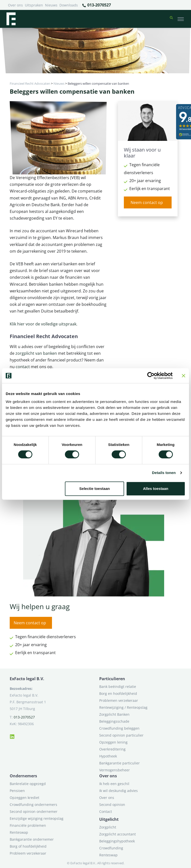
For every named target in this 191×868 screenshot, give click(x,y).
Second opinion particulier (121, 735)
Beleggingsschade (114, 721)
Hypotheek (108, 756)
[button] (171, 19)
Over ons (15, 5)
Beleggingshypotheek (117, 841)
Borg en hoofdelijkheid (118, 693)
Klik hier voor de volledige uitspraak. (44, 324)
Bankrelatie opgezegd (28, 784)
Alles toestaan (156, 489)
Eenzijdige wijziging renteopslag (37, 818)
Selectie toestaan (95, 489)
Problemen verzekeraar (119, 700)
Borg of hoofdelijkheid (28, 846)
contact (23, 367)
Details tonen (164, 473)
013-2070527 (96, 5)
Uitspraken (34, 5)
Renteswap (19, 832)
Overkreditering (112, 749)
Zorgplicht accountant (118, 834)
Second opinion (112, 805)
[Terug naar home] (11, 19)
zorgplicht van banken (36, 353)
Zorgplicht (108, 827)
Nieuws (51, 5)
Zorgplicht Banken (114, 714)
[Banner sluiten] (184, 376)
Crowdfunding (111, 848)
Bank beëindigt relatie (118, 687)
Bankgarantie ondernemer (32, 839)
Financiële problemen (28, 825)
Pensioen (17, 791)
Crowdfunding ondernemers (33, 805)
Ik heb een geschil (114, 784)
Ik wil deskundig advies (119, 791)
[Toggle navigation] (181, 19)
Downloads (69, 5)
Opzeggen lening (113, 742)
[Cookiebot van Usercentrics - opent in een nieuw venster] (151, 376)
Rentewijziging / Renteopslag (123, 707)
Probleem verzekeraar (28, 853)
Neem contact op (147, 202)
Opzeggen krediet (24, 798)
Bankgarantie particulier (119, 763)
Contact (106, 811)
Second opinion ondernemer (34, 811)
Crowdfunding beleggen (119, 728)
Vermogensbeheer (115, 770)
